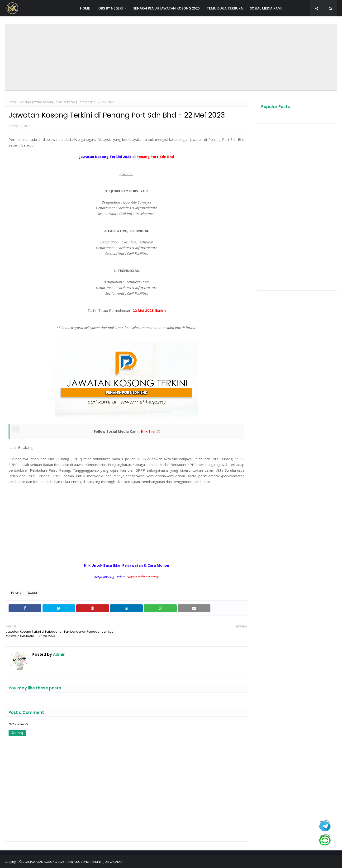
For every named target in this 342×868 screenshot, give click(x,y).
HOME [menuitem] (85, 8)
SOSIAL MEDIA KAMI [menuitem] (266, 8)
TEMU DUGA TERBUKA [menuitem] (225, 8)
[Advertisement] (171, 57)
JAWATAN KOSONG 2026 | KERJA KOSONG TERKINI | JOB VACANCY (76, 862)
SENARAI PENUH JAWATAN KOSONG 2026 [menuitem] (166, 8)
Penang (24, 102)
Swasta (32, 593)
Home (13, 102)
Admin (59, 654)
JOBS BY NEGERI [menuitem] (110, 8)
